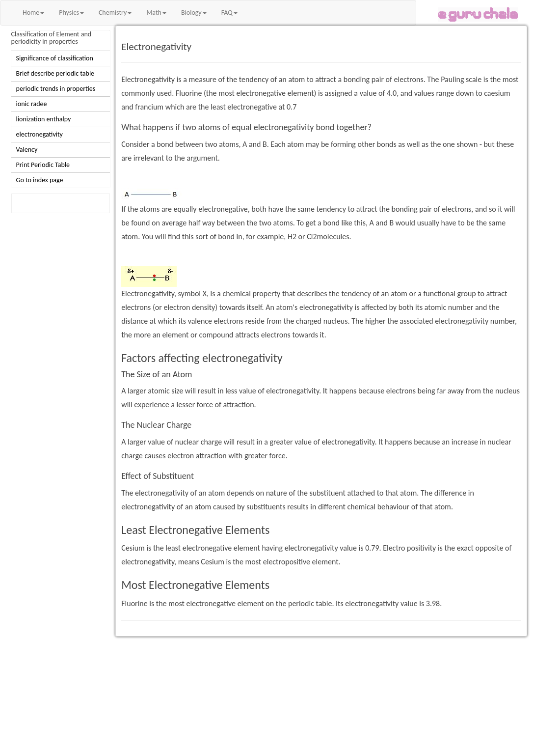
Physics (71, 13)
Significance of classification (55, 58)
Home (33, 13)
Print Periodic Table (43, 165)
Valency (27, 150)
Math (156, 13)
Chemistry (115, 13)
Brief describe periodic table (55, 73)
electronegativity (40, 134)
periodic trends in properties (56, 89)
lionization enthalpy (44, 119)
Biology (194, 13)
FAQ (229, 13)
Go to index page (40, 180)
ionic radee (32, 104)
